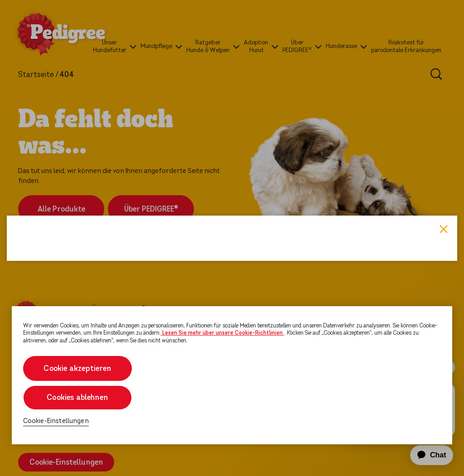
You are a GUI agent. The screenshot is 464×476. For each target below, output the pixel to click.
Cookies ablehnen (77, 397)
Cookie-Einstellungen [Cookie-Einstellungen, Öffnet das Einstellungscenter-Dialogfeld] (56, 421)
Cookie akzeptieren (77, 368)
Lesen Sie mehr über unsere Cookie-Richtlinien (222, 333)
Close (444, 125)
